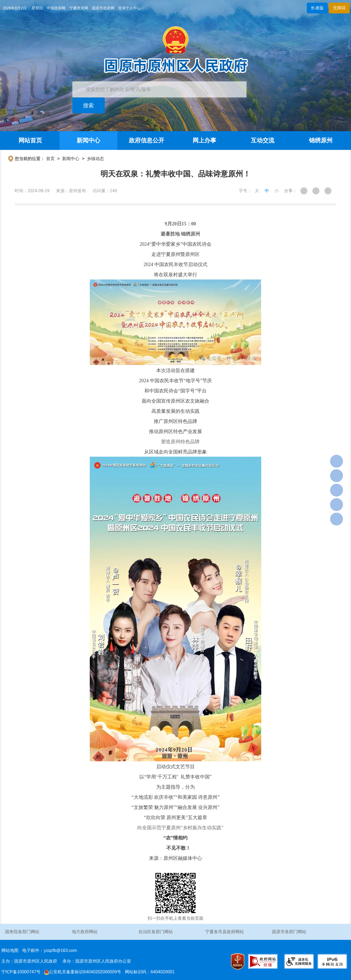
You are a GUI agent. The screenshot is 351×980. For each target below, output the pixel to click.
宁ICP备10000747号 (21, 972)
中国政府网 (56, 8)
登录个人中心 (129, 8)
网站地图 (10, 950)
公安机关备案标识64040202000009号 (83, 972)
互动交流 (263, 140)
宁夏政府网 (79, 8)
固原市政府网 (103, 8)
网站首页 (30, 140)
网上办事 (204, 140)
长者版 (317, 8)
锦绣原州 (321, 140)
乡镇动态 (95, 159)
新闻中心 (88, 140)
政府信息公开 (147, 140)
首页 (50, 159)
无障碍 (339, 8)
